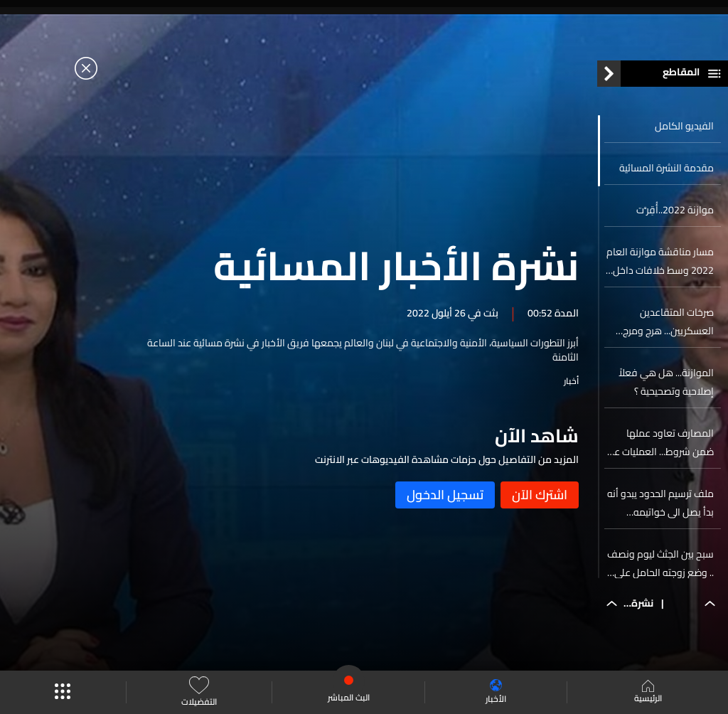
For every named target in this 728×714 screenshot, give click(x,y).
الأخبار (496, 692)
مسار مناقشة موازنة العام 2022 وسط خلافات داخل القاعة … (660, 261)
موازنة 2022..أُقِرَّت (675, 210)
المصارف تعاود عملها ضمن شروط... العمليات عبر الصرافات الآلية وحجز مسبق (661, 442)
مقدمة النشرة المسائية (667, 168)
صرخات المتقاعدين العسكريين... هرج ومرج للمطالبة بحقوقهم (668, 321)
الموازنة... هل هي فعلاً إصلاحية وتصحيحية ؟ (666, 382)
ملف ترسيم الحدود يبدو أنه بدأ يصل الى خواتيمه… (660, 503)
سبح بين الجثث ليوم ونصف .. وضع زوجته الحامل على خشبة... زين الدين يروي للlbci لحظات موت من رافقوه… (660, 563)
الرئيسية (648, 693)
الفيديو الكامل (684, 126)
